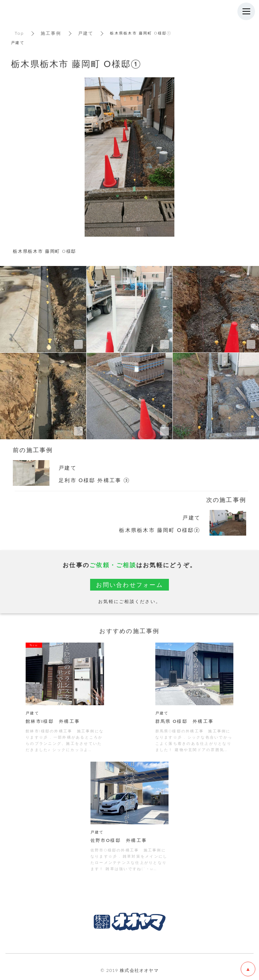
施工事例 (51, 33)
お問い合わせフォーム (129, 585)
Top (19, 33)
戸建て (86, 33)
